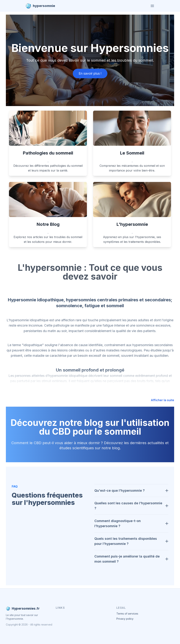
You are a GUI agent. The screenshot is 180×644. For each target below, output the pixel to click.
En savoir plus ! (90, 73)
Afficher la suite (162, 400)
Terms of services (127, 614)
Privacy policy (125, 619)
